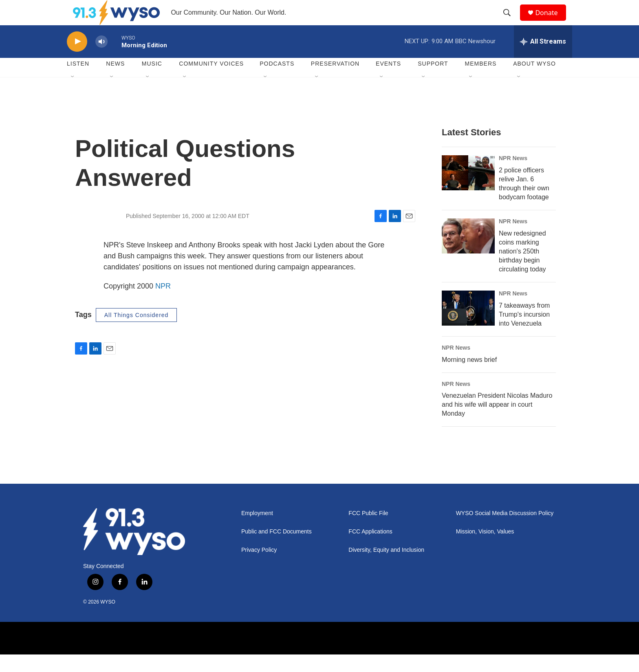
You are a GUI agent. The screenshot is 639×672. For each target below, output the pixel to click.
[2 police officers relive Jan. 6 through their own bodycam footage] (468, 190)
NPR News (513, 176)
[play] (77, 59)
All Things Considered (137, 333)
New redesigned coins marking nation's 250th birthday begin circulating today (522, 269)
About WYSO (534, 82)
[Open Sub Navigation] (73, 95)
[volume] (101, 59)
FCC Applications (370, 550)
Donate (551, 21)
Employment (257, 531)
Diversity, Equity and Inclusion (386, 568)
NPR (163, 304)
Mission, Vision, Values (485, 550)
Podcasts (277, 82)
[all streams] (543, 59)
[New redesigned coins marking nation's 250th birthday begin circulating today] (468, 253)
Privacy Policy (259, 568)
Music (152, 82)
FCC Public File (368, 531)
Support (433, 82)
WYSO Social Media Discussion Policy (505, 531)
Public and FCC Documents (277, 550)
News (115, 82)
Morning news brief (469, 377)
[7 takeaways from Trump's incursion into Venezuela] (468, 326)
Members (481, 82)
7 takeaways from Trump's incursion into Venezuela (524, 332)
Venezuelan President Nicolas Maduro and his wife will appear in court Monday (497, 422)
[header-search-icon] (511, 22)
